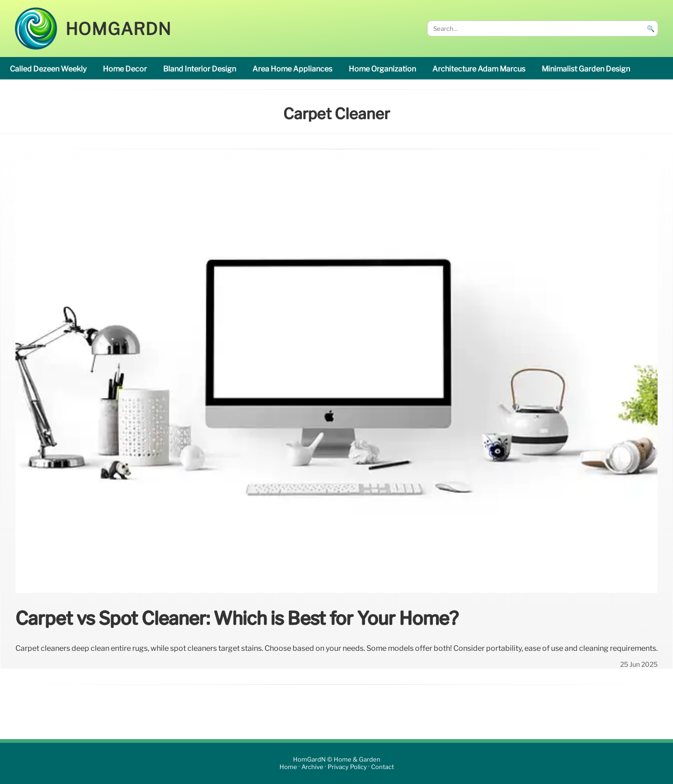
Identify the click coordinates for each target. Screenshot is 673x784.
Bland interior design (200, 69)
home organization (382, 69)
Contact (383, 767)
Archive (312, 767)
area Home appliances (292, 69)
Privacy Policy (347, 767)
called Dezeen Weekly (48, 69)
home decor (125, 69)
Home (288, 767)
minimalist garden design (586, 69)
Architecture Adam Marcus (479, 69)
